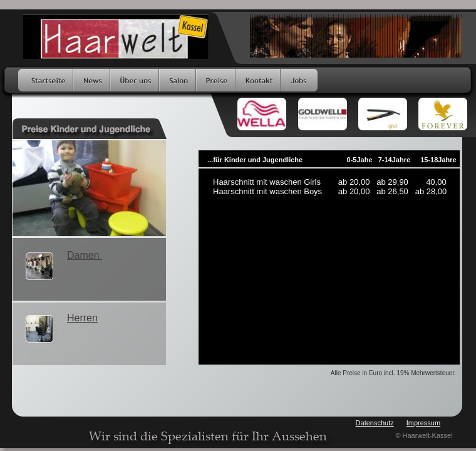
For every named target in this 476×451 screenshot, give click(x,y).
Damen (85, 255)
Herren (82, 318)
